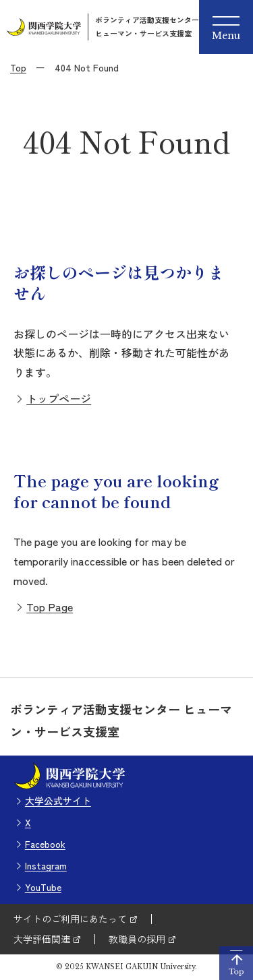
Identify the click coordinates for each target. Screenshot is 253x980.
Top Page (50, 607)
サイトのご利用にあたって (70, 919)
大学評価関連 (42, 939)
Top (18, 67)
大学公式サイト (58, 801)
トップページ (59, 398)
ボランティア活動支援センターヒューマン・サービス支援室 (147, 26)
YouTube (43, 887)
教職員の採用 (137, 939)
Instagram (46, 865)
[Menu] (226, 27)
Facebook (45, 844)
